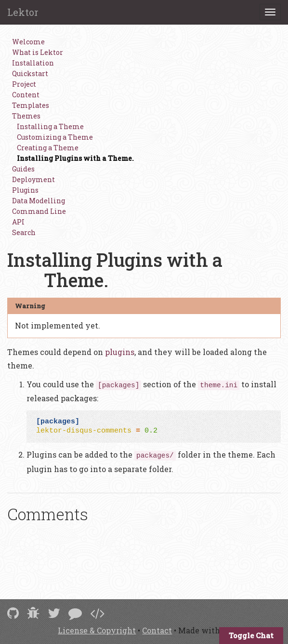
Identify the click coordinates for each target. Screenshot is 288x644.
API (18, 222)
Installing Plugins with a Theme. (75, 158)
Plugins (25, 190)
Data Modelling (39, 201)
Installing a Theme (50, 126)
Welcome (28, 42)
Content (26, 95)
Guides (23, 169)
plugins (120, 352)
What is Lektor (38, 52)
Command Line (39, 211)
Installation (33, 63)
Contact (157, 630)
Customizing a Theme (55, 137)
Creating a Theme (48, 148)
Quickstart (30, 73)
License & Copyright (97, 630)
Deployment (33, 179)
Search (24, 232)
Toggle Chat (251, 635)
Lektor (23, 12)
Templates (31, 105)
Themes (26, 116)
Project (24, 84)
